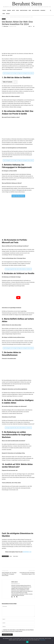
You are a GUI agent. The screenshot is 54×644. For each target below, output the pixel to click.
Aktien (11, 556)
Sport (4, 14)
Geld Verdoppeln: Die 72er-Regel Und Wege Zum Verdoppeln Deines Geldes (9, 574)
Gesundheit (43, 10)
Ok (27, 642)
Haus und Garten (36, 10)
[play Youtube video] (18, 298)
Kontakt (8, 14)
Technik (4, 10)
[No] (52, 640)
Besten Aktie (16, 556)
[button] (50, 10)
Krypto (14, 10)
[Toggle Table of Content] (14, 82)
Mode (30, 10)
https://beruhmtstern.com (15, 584)
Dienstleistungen (24, 10)
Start (3, 17)
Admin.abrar (6, 26)
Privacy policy (43, 640)
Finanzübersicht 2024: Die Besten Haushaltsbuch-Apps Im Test (27, 573)
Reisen (18, 10)
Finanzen (9, 10)
